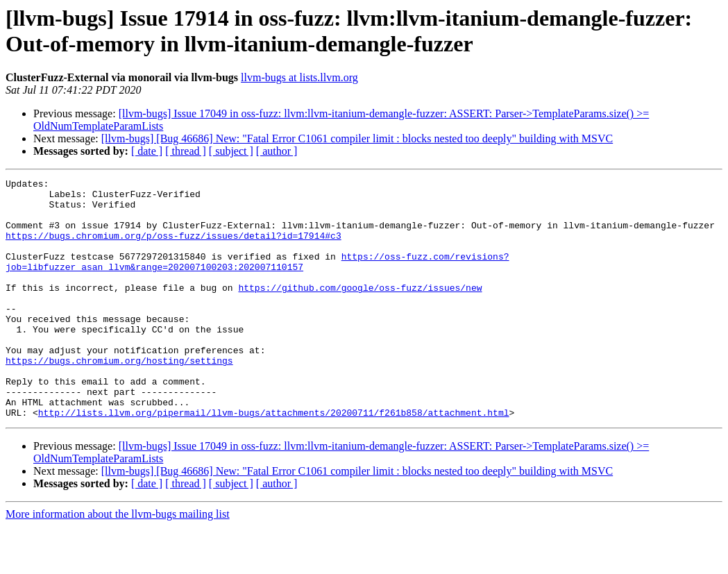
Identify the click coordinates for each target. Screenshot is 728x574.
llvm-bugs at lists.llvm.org (299, 77)
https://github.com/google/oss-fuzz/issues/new (360, 310)
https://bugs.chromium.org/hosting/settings (119, 398)
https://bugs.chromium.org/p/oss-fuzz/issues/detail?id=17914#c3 (173, 248)
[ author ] (277, 151)
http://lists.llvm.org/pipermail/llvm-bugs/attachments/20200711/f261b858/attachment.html (274, 460)
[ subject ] (231, 151)
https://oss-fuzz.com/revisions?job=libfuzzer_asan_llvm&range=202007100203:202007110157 (257, 279)
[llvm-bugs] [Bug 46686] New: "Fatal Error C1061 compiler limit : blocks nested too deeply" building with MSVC (357, 138)
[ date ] (147, 151)
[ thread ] (186, 151)
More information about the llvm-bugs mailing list (118, 562)
